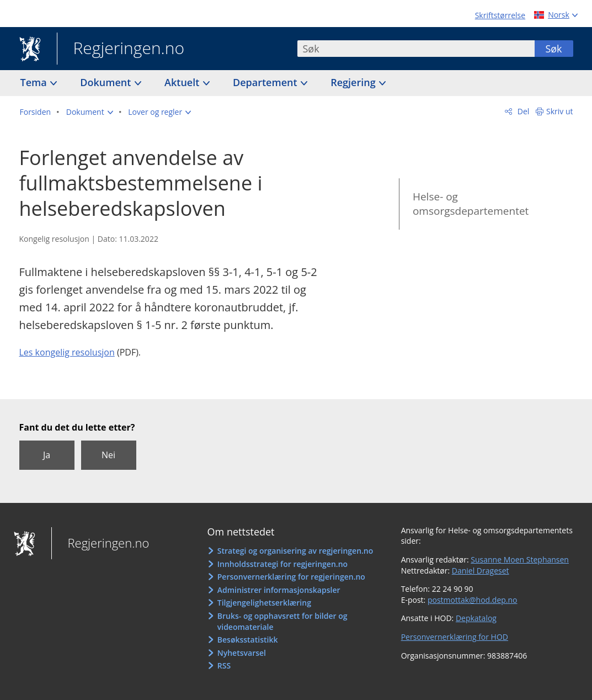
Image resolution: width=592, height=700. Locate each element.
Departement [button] (266, 82)
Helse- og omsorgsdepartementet (471, 204)
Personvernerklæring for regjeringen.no (291, 577)
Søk (553, 49)
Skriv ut (560, 111)
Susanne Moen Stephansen (520, 560)
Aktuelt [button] (183, 82)
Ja (47, 455)
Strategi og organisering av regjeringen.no (295, 551)
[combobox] (416, 49)
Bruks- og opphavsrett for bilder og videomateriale (282, 621)
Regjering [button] (354, 82)
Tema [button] (35, 82)
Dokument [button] (107, 82)
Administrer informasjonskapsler (279, 590)
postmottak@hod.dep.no (473, 600)
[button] (90, 112)
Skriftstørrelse (500, 15)
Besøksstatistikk (248, 640)
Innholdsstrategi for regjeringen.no (282, 564)
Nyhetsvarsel (242, 653)
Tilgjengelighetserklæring (264, 603)
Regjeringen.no (121, 49)
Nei (108, 455)
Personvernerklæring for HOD (455, 637)
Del (522, 111)
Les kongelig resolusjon (67, 352)
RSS (224, 665)
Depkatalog (476, 618)
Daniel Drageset (481, 571)
